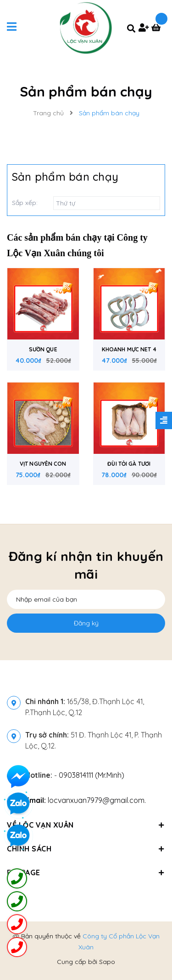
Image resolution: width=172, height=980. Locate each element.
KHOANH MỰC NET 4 (129, 349)
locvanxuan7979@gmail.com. (86, 800)
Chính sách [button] (86, 849)
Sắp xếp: (25, 203)
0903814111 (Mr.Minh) (92, 775)
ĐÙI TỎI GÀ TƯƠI (129, 464)
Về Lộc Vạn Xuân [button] (86, 825)
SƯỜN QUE (43, 349)
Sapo (107, 962)
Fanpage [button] (86, 872)
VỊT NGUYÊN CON (43, 464)
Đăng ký (86, 623)
